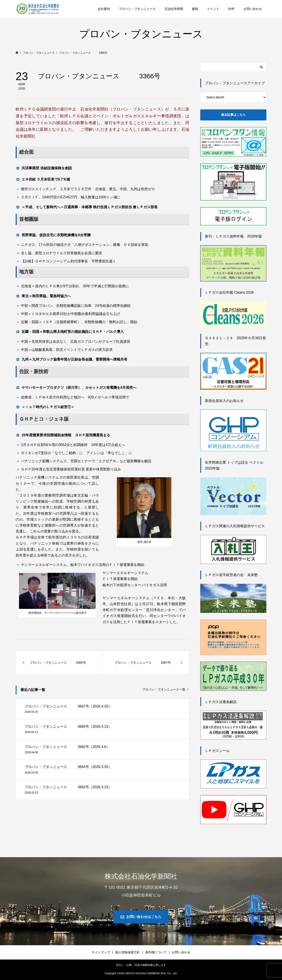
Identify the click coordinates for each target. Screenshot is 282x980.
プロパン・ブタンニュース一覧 (164, 689)
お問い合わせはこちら (144, 917)
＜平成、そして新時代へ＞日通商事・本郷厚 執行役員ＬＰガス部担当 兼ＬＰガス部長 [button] (87, 207)
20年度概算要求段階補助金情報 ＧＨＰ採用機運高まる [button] (63, 435)
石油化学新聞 (174, 9)
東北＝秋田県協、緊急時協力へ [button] (43, 296)
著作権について (156, 952)
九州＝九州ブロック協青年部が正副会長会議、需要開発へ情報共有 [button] (71, 359)
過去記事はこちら (233, 115)
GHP (231, 9)
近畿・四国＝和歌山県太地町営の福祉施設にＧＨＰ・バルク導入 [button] (70, 332)
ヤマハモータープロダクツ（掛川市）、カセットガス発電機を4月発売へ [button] (76, 387)
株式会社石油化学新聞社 (141, 876)
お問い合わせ (253, 9)
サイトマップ (101, 952)
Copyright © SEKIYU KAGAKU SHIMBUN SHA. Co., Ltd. (141, 973)
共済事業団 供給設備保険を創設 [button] (44, 168)
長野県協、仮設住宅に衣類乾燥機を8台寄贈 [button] (53, 235)
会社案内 (104, 9)
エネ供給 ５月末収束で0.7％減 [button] (43, 179)
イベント (213, 9)
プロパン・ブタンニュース (137, 9)
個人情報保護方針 (128, 952)
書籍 (195, 9)
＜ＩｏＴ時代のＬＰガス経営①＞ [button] (45, 407)
